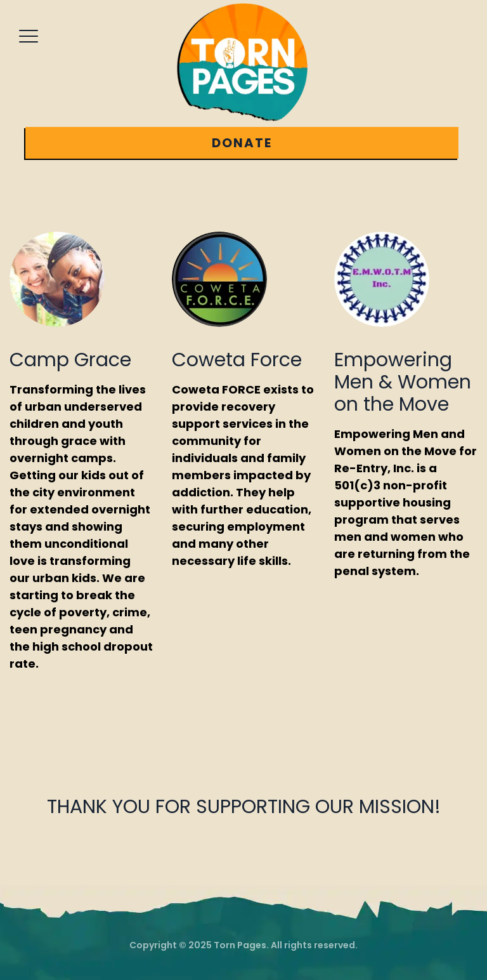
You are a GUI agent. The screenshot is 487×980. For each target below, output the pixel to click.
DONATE (242, 143)
